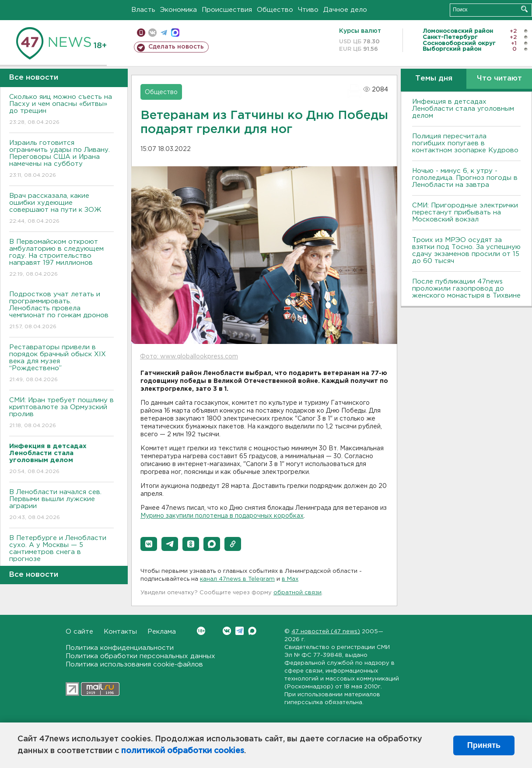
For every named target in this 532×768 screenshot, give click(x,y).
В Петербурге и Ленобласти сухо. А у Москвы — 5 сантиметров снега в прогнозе (61, 555)
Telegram (240, 631)
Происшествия (227, 10)
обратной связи (297, 593)
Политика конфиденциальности (120, 648)
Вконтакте (201, 631)
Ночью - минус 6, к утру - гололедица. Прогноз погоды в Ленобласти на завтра (465, 178)
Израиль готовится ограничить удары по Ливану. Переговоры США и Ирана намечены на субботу (61, 160)
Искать (524, 9)
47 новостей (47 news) (326, 632)
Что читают (499, 79)
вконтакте (152, 33)
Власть (143, 10)
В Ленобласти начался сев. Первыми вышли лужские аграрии (61, 505)
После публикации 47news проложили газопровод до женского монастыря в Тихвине (466, 289)
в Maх (290, 579)
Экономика (178, 10)
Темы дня (434, 79)
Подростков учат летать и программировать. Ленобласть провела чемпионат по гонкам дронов (61, 311)
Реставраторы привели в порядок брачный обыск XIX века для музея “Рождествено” (61, 364)
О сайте (79, 632)
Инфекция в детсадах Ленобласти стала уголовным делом (463, 109)
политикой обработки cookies (183, 751)
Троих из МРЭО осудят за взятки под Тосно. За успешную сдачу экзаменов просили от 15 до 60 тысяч (466, 251)
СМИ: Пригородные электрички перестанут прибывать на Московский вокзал (465, 212)
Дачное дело (345, 10)
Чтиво (308, 10)
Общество (275, 10)
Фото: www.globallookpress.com (189, 357)
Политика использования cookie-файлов (134, 665)
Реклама (162, 632)
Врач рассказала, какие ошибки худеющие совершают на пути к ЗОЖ (61, 209)
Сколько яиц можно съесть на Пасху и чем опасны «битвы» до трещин (61, 110)
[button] (149, 544)
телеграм (164, 33)
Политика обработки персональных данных (140, 656)
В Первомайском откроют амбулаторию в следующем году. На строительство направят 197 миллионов (61, 258)
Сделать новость (176, 47)
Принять (484, 745)
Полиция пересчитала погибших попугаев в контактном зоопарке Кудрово (465, 143)
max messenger (175, 33)
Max (252, 631)
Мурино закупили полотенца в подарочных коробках (222, 516)
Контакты (120, 632)
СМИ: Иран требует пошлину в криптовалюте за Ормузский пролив (61, 413)
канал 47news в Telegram (237, 579)
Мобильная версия (141, 33)
